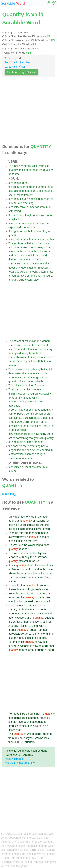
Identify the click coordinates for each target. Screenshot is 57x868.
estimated (45, 191)
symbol (28, 231)
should (12, 722)
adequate (18, 442)
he (17, 533)
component (27, 223)
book (45, 517)
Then (11, 533)
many (43, 434)
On (10, 545)
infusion (23, 626)
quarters (30, 742)
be (47, 223)
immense (20, 577)
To (10, 166)
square (12, 581)
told (21, 533)
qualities (30, 361)
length (29, 215)
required (33, 541)
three (24, 650)
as (25, 377)
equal (48, 618)
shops (42, 638)
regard (12, 272)
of (9, 174)
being (30, 243)
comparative (19, 276)
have (20, 722)
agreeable (14, 634)
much (41, 243)
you (36, 438)
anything (23, 398)
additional (48, 646)
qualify (28, 166)
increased (37, 389)
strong (15, 626)
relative (18, 386)
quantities (36, 426)
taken (23, 426)
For (10, 642)
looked (16, 594)
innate (22, 529)
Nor (10, 714)
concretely (14, 263)
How (24, 268)
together (48, 573)
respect (42, 166)
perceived (19, 215)
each (43, 537)
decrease (19, 256)
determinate (46, 272)
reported (13, 557)
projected (27, 718)
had (37, 594)
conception (15, 345)
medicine (14, 426)
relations (13, 365)
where (12, 573)
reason (39, 610)
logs (23, 573)
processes (31, 402)
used (48, 597)
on (10, 569)
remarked (14, 597)
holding (13, 525)
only (27, 557)
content (36, 353)
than (11, 742)
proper (12, 630)
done (23, 553)
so (36, 243)
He (10, 594)
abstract (13, 191)
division (13, 260)
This (11, 553)
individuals (28, 349)
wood (33, 565)
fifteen (12, 589)
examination (31, 606)
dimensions (34, 276)
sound (50, 215)
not (27, 191)
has (43, 446)
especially (45, 394)
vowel (42, 215)
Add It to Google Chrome (22, 72)
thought (13, 646)
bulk (22, 272)
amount (17, 187)
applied (16, 353)
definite (27, 239)
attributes (42, 361)
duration (28, 386)
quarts (41, 650)
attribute (19, 243)
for (47, 521)
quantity (13, 170)
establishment (21, 622)
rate (17, 174)
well (38, 561)
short (45, 377)
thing (21, 191)
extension (31, 341)
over (24, 594)
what (15, 545)
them (35, 626)
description (15, 730)
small (47, 601)
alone (38, 734)
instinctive (35, 529)
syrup (24, 634)
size (36, 280)
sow (35, 646)
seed (51, 650)
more (16, 247)
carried (35, 569)
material (45, 187)
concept (17, 446)
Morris (12, 585)
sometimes (15, 418)
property (38, 247)
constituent (18, 361)
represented (43, 450)
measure (43, 268)
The (11, 243)
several (37, 622)
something (27, 203)
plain (50, 569)
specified (34, 199)
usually (34, 191)
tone (41, 386)
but (21, 545)
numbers (29, 227)
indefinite (30, 467)
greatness (25, 260)
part (49, 414)
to (48, 166)
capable (32, 251)
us (18, 521)
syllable (16, 219)
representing (40, 231)
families (47, 622)
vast (13, 565)
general (47, 341)
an (10, 442)
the (41, 170)
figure (16, 231)
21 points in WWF (15, 67)
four (34, 650)
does (47, 545)
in (22, 227)
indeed (29, 601)
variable (29, 458)
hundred (39, 577)
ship (39, 553)
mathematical (16, 402)
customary (41, 557)
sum (11, 414)
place (28, 638)
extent (29, 280)
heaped (37, 573)
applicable (14, 406)
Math (12, 398)
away (11, 537)
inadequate (37, 722)
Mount (16, 569)
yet (17, 618)
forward (30, 517)
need (16, 714)
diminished (15, 394)
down (50, 565)
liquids (19, 541)
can (24, 389)
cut (44, 565)
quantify (49, 438)
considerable (18, 207)
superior (29, 614)
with (35, 166)
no (42, 738)
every (31, 610)
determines (15, 373)
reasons (40, 521)
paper (41, 597)
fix (24, 170)
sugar (33, 630)
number (24, 183)
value (14, 223)
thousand (22, 589)
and (48, 243)
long (35, 377)
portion (39, 414)
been (11, 618)
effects (23, 726)
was (16, 553)
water (25, 561)
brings (21, 517)
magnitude (15, 450)
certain (15, 183)
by (53, 191)
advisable (24, 646)
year (47, 589)
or (22, 166)
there (24, 434)
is (29, 345)
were (29, 573)
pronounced (15, 377)
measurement (25, 195)
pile (28, 577)
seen (22, 618)
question (13, 268)
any (39, 614)
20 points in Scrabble (17, 63)
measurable (15, 251)
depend (23, 549)
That (11, 389)
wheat (30, 734)
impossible (33, 525)
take (46, 533)
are (40, 402)
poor (31, 533)
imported (47, 734)
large (11, 422)
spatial (12, 195)
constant (13, 458)
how (11, 434)
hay (40, 642)
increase (45, 251)
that (37, 223)
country (13, 610)
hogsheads (35, 589)
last (25, 738)
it (46, 349)
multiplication (34, 256)
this (47, 525)
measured (32, 394)
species (13, 349)
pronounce (15, 614)
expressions (32, 454)
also (25, 353)
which (30, 263)
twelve (43, 585)
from (36, 718)
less (25, 247)
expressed (15, 227)
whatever (21, 537)
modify (16, 166)
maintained (15, 638)
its (30, 353)
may (42, 223)
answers (40, 263)
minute (19, 606)
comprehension (17, 357)
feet (47, 577)
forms (41, 630)
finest (21, 642)
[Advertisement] (28, 112)
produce (13, 726)
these (12, 541)
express (33, 170)
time (29, 373)
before (12, 521)
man (47, 529)
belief (12, 529)
